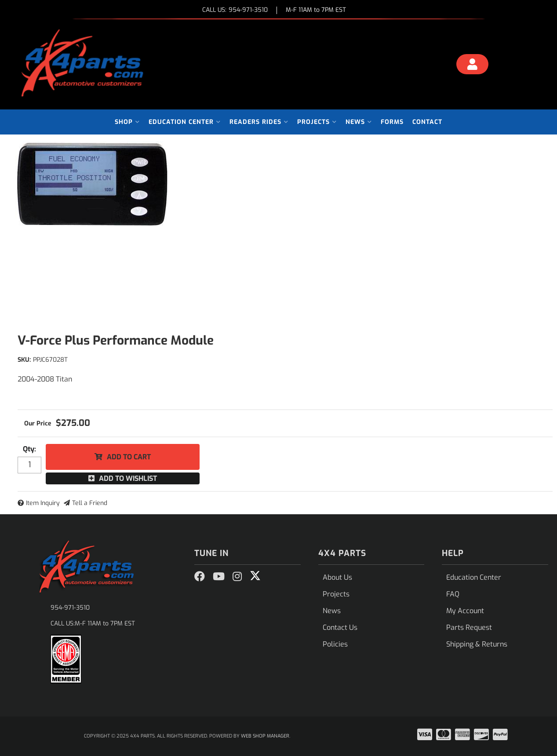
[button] (127, 122)
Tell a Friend (90, 503)
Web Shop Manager (265, 736)
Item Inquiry (43, 503)
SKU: (24, 360)
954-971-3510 (70, 608)
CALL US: (235, 10)
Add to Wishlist (128, 478)
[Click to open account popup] (472, 65)
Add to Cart (129, 457)
